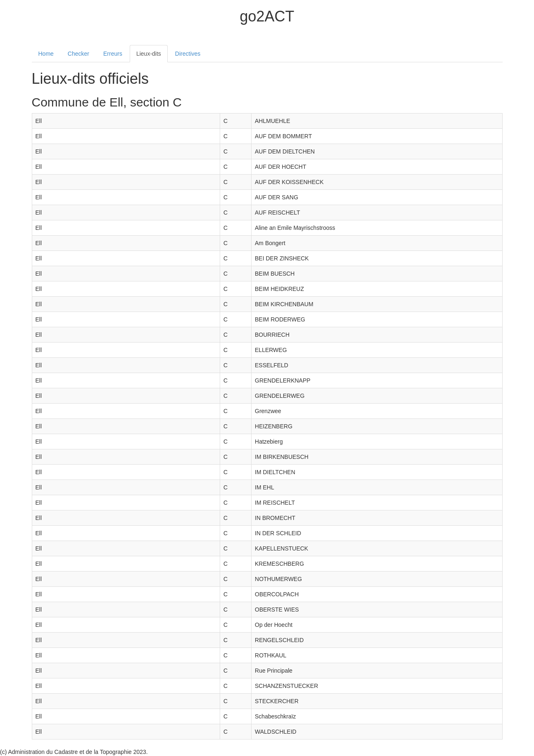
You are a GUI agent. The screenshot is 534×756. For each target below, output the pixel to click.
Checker (78, 54)
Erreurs (113, 54)
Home (46, 54)
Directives (188, 54)
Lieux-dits (149, 54)
